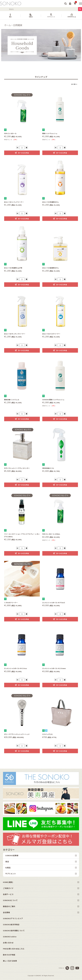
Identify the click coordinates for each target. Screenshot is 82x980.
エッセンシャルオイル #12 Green (54, 668)
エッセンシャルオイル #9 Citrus (16, 668)
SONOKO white (10, 937)
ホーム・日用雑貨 (13, 25)
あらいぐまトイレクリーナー (14, 202)
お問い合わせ (8, 943)
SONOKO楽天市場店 (11, 924)
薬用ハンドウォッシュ (50, 133)
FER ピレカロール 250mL (51, 534)
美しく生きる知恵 (10, 961)
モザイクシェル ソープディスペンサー (17, 468)
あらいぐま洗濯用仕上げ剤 (13, 268)
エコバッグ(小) (48, 734)
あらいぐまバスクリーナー (51, 334)
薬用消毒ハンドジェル (12, 400)
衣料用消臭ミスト (48, 468)
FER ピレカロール (10, 133)
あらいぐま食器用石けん (51, 268)
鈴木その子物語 (9, 955)
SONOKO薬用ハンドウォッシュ (53, 400)
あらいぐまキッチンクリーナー (15, 334)
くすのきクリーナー (11, 603)
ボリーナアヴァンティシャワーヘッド (17, 734)
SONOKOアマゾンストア (13, 918)
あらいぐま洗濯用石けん (51, 202)
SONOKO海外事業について (14, 931)
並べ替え (74, 84)
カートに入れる (23, 153)
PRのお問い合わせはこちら (14, 949)
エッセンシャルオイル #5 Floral (54, 603)
